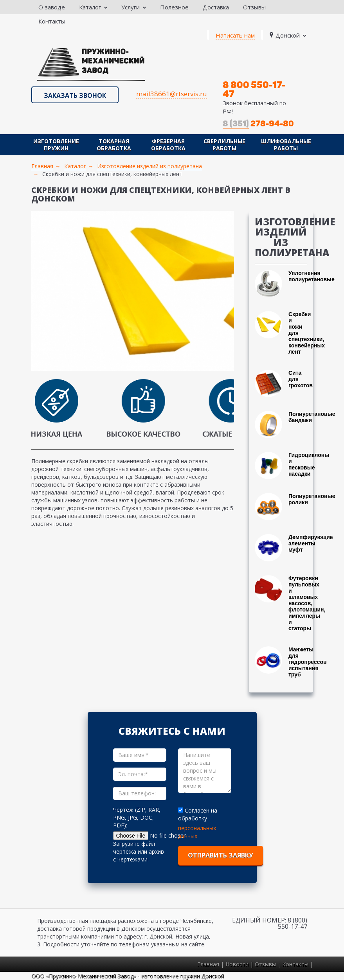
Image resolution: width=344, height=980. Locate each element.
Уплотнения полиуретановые (312, 276)
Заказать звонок (75, 95)
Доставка (216, 7)
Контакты (52, 21)
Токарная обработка (114, 145)
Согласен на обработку (198, 814)
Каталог (93, 7)
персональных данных (197, 832)
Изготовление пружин (56, 145)
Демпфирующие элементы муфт (311, 543)
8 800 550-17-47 (254, 89)
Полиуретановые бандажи (312, 417)
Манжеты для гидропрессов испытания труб (308, 662)
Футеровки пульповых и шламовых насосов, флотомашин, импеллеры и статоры (307, 603)
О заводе (52, 7)
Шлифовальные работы (286, 145)
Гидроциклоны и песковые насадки (309, 464)
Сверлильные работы (224, 145)
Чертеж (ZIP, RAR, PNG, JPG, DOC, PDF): (137, 817)
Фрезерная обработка (168, 145)
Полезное (174, 7)
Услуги (134, 7)
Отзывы (254, 7)
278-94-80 (258, 124)
